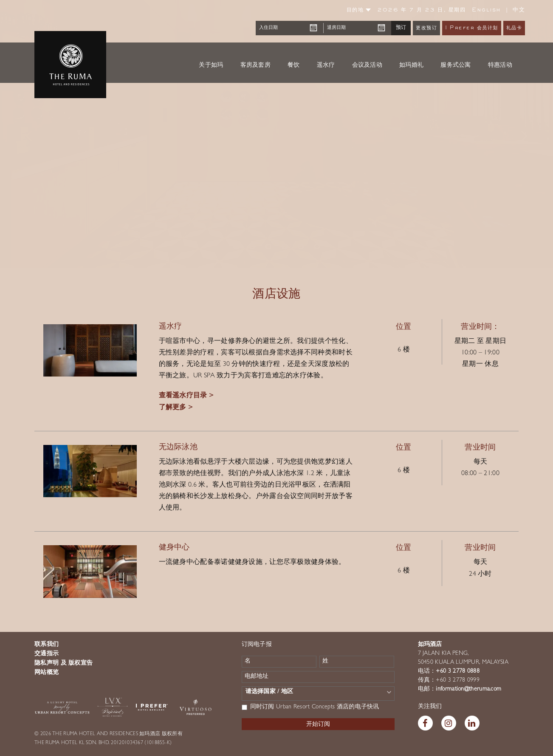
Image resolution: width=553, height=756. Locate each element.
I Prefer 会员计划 (472, 28)
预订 (401, 28)
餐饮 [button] (294, 65)
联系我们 (47, 645)
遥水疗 (326, 65)
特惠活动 (500, 65)
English (487, 10)
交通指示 (47, 654)
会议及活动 (367, 65)
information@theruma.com (468, 689)
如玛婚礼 (411, 65)
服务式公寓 (456, 65)
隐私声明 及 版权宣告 (63, 663)
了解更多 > (176, 408)
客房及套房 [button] (256, 65)
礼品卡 (514, 28)
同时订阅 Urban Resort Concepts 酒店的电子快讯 (310, 707)
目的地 (359, 10)
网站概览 (47, 673)
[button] (28, 134)
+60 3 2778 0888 (458, 671)
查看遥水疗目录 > (186, 396)
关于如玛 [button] (211, 65)
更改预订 (426, 28)
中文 (519, 10)
